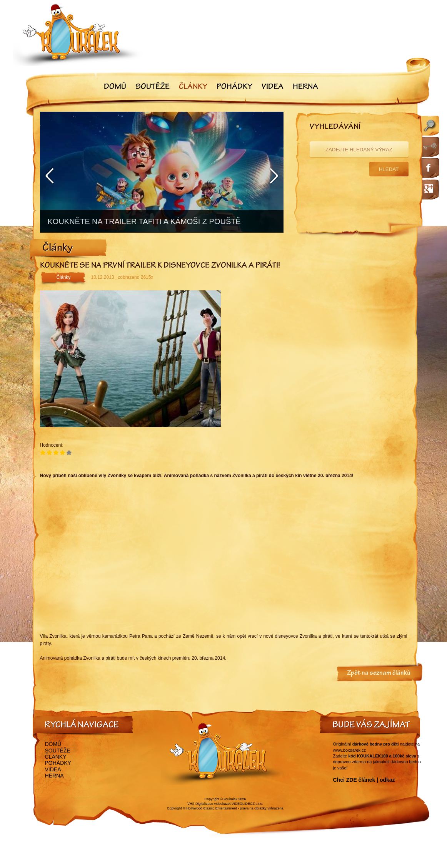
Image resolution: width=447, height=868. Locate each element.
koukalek (231, 799)
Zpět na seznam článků (379, 674)
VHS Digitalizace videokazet (209, 804)
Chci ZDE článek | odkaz (364, 780)
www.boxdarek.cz (350, 750)
